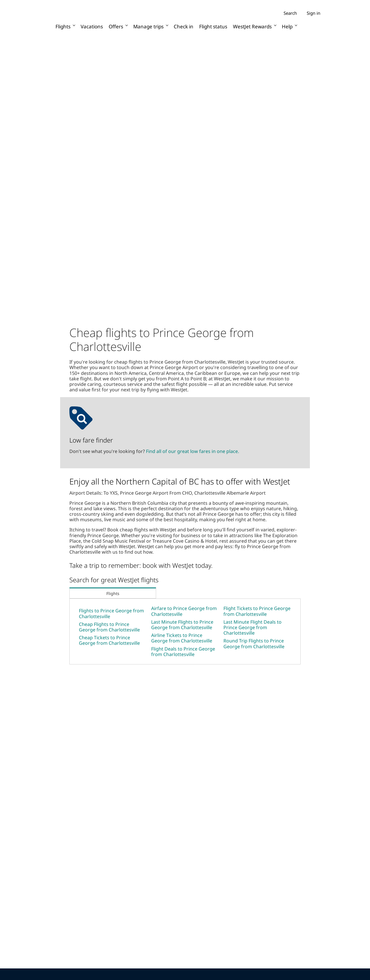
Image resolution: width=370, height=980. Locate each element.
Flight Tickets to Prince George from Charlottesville (257, 611)
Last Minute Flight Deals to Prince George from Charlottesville (252, 627)
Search (290, 13)
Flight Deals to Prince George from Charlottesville (183, 652)
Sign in (313, 13)
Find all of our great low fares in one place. (193, 451)
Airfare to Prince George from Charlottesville (184, 611)
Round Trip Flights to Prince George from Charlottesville (254, 643)
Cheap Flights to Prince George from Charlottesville (109, 627)
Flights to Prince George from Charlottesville (111, 613)
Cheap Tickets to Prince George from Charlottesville (109, 640)
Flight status (213, 26)
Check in (184, 26)
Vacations (92, 26)
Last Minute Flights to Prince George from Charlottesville (182, 625)
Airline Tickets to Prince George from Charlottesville (182, 638)
